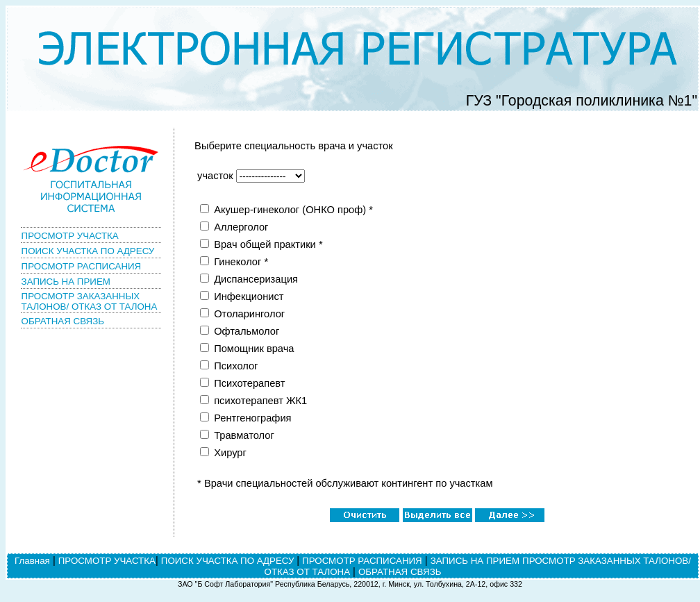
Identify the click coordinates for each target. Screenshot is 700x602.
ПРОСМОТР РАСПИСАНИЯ (82, 266)
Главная (32, 561)
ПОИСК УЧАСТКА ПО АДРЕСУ (88, 251)
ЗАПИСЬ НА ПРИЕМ (66, 282)
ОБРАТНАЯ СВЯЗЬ (63, 321)
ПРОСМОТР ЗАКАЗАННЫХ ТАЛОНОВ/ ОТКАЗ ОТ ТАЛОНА (90, 301)
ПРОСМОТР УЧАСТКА (70, 236)
